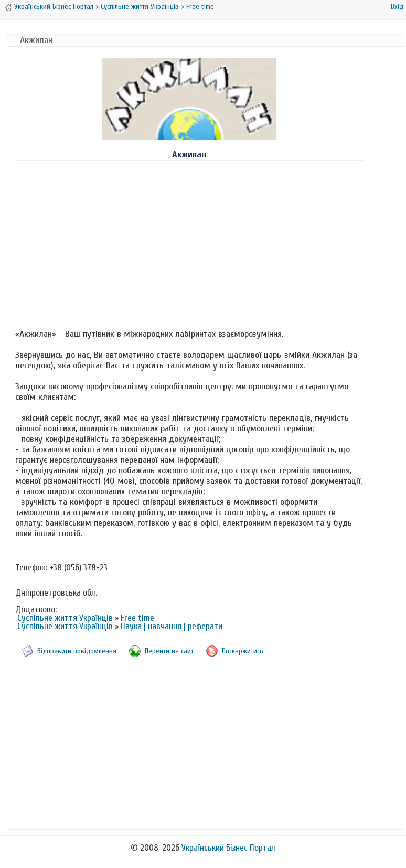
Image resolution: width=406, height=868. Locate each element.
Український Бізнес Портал (54, 7)
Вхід (397, 7)
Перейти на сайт (169, 651)
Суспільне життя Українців (140, 7)
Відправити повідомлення (77, 651)
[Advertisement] (189, 242)
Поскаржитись (243, 651)
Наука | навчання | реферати (172, 626)
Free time (200, 7)
